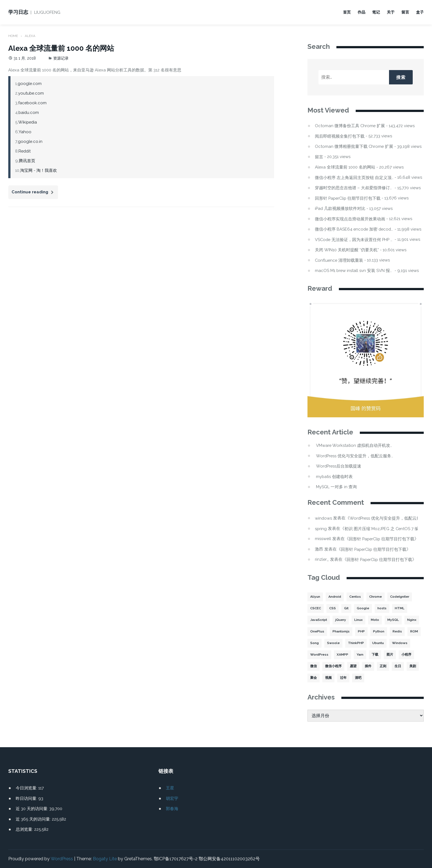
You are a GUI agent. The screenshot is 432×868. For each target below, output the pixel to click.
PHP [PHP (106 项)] (361, 632)
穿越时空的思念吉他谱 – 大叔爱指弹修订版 (354, 188)
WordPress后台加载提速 (339, 466)
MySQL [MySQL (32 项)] (394, 620)
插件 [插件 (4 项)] (368, 666)
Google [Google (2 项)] (365, 608)
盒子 (420, 12)
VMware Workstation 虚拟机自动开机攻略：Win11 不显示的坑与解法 (355, 446)
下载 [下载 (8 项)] (374, 655)
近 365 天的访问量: (34, 819)
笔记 (376, 12)
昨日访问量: (27, 798)
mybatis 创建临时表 (334, 476)
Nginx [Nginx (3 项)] (413, 620)
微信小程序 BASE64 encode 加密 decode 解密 (354, 229)
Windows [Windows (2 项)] (400, 643)
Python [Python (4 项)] (379, 632)
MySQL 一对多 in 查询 (336, 487)
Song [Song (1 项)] (314, 643)
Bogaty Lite (105, 859)
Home (13, 36)
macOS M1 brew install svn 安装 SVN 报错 (354, 270)
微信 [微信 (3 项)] (314, 666)
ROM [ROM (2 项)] (414, 632)
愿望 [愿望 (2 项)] (353, 666)
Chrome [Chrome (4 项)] (376, 597)
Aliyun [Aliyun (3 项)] (315, 597)
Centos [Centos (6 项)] (355, 597)
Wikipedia (28, 122)
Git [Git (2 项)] (348, 608)
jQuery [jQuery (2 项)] (341, 620)
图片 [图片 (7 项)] (389, 655)
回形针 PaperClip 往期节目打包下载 (348, 198)
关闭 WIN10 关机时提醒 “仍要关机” (347, 250)
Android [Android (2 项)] (335, 597)
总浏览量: (25, 829)
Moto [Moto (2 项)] (376, 620)
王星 (170, 788)
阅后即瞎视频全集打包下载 (340, 136)
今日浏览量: (27, 788)
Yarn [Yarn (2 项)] (359, 655)
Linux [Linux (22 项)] (359, 620)
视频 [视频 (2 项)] (328, 678)
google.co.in (30, 141)
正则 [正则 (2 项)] (383, 666)
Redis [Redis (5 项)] (398, 632)
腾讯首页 (27, 161)
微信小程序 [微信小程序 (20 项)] (333, 666)
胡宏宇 (172, 798)
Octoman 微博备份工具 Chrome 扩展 (350, 126)
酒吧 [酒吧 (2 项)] (358, 678)
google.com (30, 83)
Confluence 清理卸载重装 (339, 260)
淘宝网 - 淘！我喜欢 (39, 170)
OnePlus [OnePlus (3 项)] (317, 632)
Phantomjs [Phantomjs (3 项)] (341, 632)
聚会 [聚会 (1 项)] (314, 678)
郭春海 (172, 809)
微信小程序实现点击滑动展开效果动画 (350, 219)
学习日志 (18, 12)
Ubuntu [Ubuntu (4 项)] (378, 643)
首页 (347, 12)
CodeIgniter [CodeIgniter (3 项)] (401, 597)
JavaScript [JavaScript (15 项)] (319, 620)
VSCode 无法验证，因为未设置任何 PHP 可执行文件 (354, 240)
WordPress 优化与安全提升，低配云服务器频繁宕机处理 (355, 456)
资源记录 (61, 58)
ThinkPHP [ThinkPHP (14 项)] (356, 643)
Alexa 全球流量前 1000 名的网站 (61, 48)
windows (324, 518)
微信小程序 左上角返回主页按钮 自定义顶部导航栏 (354, 177)
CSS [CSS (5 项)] (334, 608)
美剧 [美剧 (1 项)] (413, 666)
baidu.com (29, 112)
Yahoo (25, 132)
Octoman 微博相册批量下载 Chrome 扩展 (354, 146)
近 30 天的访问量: (33, 809)
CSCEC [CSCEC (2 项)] (316, 608)
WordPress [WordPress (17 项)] (319, 655)
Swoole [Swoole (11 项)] (333, 643)
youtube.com (31, 93)
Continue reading (35, 193)
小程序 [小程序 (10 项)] (406, 655)
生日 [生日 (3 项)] (398, 666)
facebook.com (33, 103)
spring (321, 528)
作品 (361, 12)
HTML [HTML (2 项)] (401, 608)
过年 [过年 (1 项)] (343, 678)
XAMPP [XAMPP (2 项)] (342, 655)
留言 (405, 12)
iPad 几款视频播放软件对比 (340, 208)
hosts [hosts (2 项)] (384, 608)
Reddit (25, 151)
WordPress (62, 859)
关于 (391, 12)
